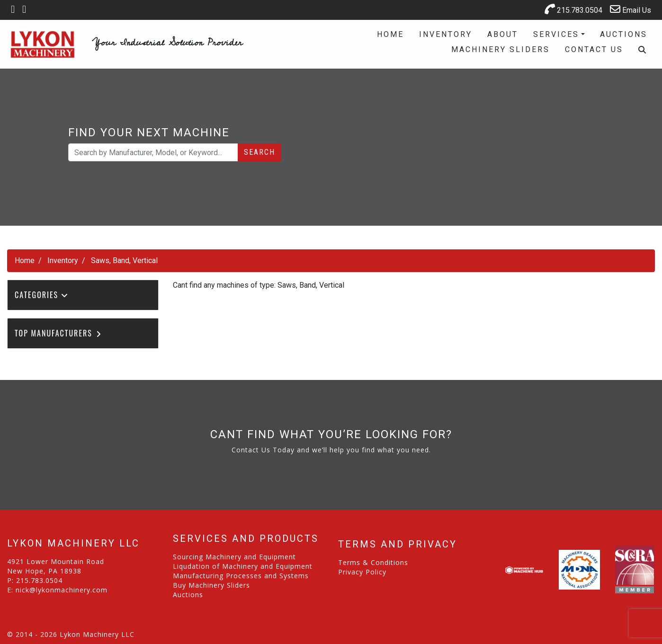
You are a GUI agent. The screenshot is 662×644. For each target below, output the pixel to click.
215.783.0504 (573, 9)
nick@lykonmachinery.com (62, 590)
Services (556, 34)
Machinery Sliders (501, 49)
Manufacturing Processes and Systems (241, 576)
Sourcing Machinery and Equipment (234, 557)
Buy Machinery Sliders (211, 585)
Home (390, 34)
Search (259, 152)
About (503, 34)
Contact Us (594, 49)
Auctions (624, 34)
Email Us (631, 9)
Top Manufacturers (58, 333)
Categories (42, 295)
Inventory (446, 34)
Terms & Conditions (373, 562)
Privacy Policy (362, 572)
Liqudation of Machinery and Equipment (243, 566)
